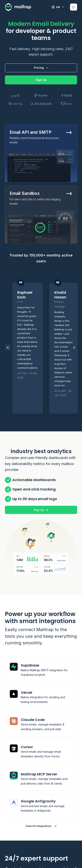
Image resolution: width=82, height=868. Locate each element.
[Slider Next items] (74, 348)
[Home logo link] (18, 7)
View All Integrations (41, 826)
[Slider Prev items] (8, 348)
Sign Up (41, 80)
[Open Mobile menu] (74, 7)
